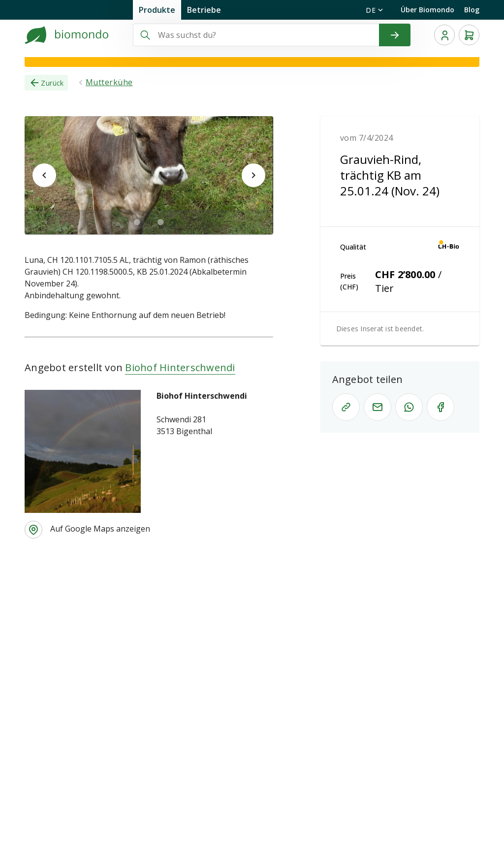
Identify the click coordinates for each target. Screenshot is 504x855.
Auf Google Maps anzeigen (100, 529)
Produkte (157, 10)
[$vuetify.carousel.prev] (44, 175)
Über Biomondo (427, 10)
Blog (472, 10)
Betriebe (204, 10)
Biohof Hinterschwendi (180, 367)
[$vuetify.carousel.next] (253, 175)
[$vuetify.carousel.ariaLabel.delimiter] (137, 222)
